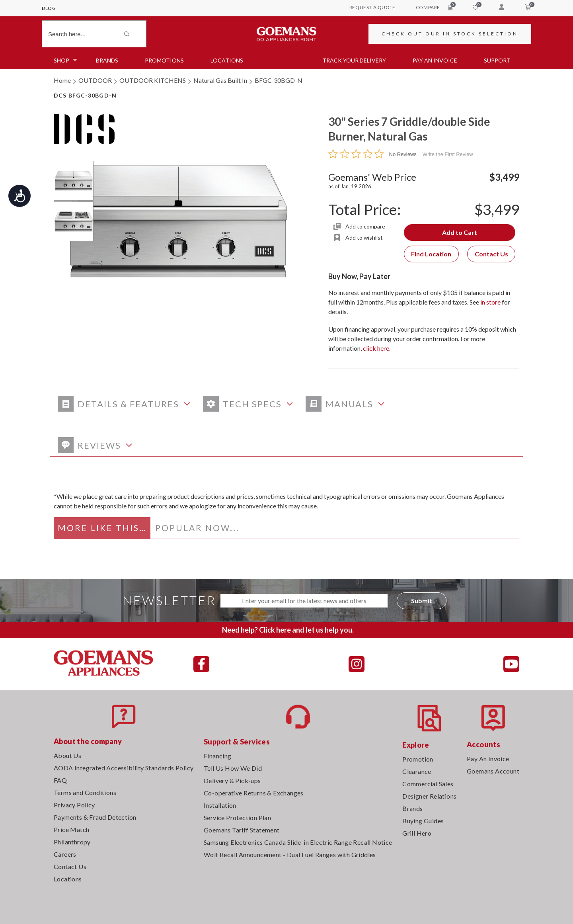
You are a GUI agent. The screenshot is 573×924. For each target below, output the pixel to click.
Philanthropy (72, 842)
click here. (377, 348)
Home (62, 80)
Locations (227, 60)
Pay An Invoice (488, 759)
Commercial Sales (428, 784)
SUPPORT (497, 60)
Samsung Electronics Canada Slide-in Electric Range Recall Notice (298, 842)
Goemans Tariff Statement (242, 830)
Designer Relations (429, 796)
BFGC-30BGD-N (279, 80)
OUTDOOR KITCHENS (153, 80)
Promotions (164, 60)
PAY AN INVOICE (435, 60)
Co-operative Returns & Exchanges (254, 793)
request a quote (372, 7)
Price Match (71, 829)
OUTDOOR (95, 80)
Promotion (418, 759)
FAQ (60, 780)
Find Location (431, 254)
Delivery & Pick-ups (232, 780)
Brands (107, 60)
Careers (65, 854)
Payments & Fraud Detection (95, 817)
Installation (220, 805)
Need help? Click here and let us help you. (288, 630)
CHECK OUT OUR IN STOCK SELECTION (450, 34)
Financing (218, 756)
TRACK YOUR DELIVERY (354, 60)
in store (490, 302)
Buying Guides (423, 821)
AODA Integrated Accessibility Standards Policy (124, 768)
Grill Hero (417, 833)
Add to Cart (460, 232)
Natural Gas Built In (220, 80)
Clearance (417, 771)
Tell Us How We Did (233, 768)
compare (434, 7)
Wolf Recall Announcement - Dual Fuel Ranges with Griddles (290, 855)
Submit (422, 601)
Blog (49, 8)
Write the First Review (448, 154)
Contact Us (491, 254)
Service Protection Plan (237, 818)
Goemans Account (493, 771)
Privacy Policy (74, 805)
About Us (67, 755)
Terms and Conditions (85, 792)
